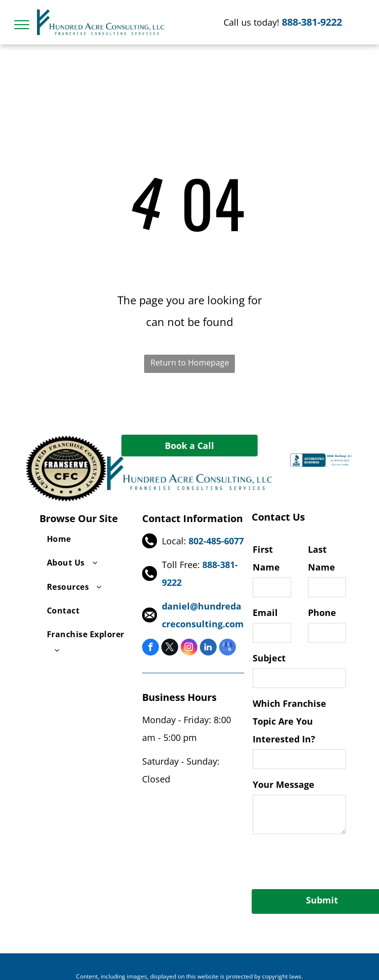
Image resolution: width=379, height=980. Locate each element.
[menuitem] (87, 539)
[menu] (22, 25)
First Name (266, 558)
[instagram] (189, 648)
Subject (269, 658)
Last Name (322, 558)
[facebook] (151, 648)
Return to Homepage (190, 363)
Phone (322, 612)
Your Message (284, 784)
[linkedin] (208, 648)
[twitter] (170, 648)
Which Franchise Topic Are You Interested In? (289, 721)
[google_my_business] (227, 648)
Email (265, 612)
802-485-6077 (216, 541)
